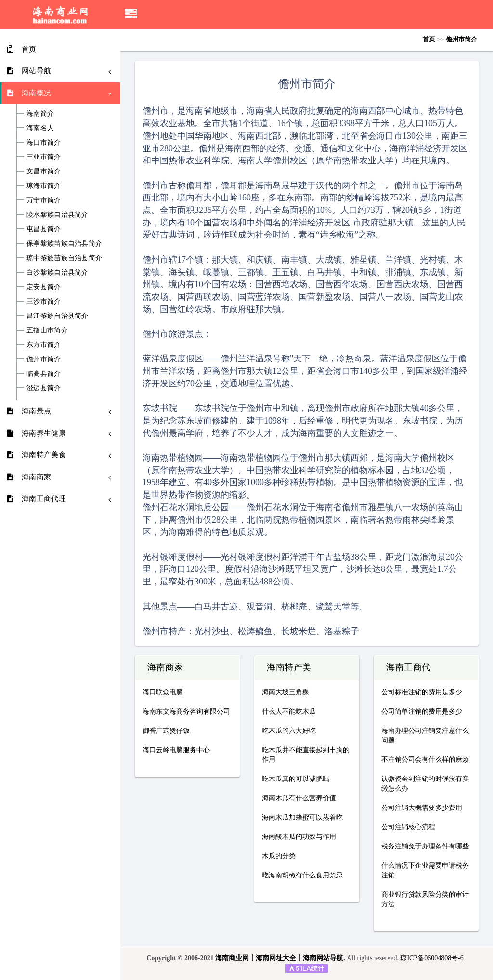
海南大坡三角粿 (285, 692)
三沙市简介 (44, 302)
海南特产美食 (293, 668)
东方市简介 (44, 345)
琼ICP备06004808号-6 (432, 958)
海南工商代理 (413, 668)
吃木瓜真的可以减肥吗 (296, 779)
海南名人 (40, 128)
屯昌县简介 (44, 229)
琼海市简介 (44, 186)
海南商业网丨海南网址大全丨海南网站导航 (279, 958)
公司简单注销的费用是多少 (422, 711)
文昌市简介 (44, 172)
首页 (429, 39)
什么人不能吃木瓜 (289, 711)
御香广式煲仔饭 (166, 731)
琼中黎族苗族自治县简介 (64, 258)
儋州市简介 (44, 359)
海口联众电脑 (163, 692)
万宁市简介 (44, 200)
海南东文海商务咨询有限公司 (186, 711)
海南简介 (40, 114)
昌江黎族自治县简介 (58, 316)
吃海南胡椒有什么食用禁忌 (302, 875)
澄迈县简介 (44, 388)
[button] (131, 14)
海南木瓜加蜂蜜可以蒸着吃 (302, 817)
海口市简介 (44, 143)
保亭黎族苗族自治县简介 (64, 244)
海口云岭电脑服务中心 (176, 750)
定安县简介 (44, 287)
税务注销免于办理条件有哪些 (425, 846)
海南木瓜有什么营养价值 (299, 798)
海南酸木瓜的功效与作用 (299, 837)
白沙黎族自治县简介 (58, 273)
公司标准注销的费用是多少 (422, 692)
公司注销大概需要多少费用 (422, 808)
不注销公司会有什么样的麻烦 (425, 760)
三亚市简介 (44, 157)
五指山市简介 (47, 331)
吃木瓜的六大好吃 (289, 731)
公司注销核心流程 (408, 827)
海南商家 (165, 668)
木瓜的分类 (279, 856)
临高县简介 (44, 374)
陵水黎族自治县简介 (58, 215)
